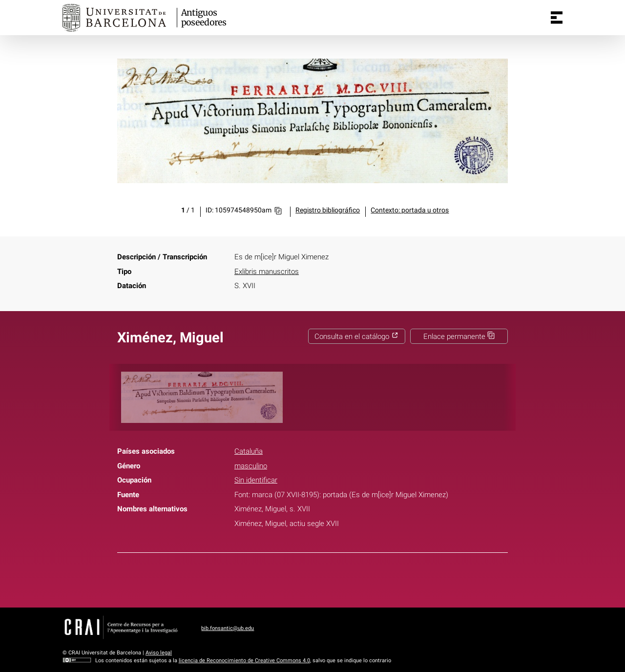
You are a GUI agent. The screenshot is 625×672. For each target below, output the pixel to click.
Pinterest (330, 578)
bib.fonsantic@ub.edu (228, 628)
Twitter (307, 578)
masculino (251, 466)
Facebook (284, 578)
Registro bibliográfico (328, 210)
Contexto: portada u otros (410, 210)
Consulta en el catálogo (356, 336)
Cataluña (249, 451)
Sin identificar (256, 480)
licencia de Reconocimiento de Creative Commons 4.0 (244, 661)
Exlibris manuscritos (267, 272)
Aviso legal (159, 653)
